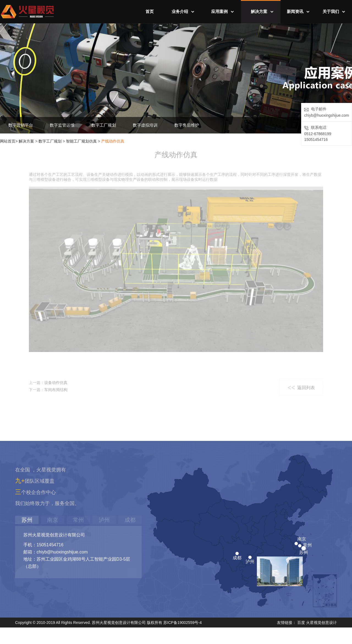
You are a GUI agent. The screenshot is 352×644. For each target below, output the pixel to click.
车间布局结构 (56, 390)
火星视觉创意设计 (321, 623)
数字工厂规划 (104, 125)
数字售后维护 (187, 125)
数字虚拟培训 (145, 125)
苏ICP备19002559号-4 (183, 623)
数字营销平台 (21, 125)
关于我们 (331, 12)
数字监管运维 (62, 125)
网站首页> (9, 141)
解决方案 (259, 12)
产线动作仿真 (113, 141)
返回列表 (300, 388)
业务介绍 (180, 12)
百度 (301, 623)
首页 (150, 12)
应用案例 (219, 12)
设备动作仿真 (56, 383)
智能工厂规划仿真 (81, 141)
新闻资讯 (295, 12)
